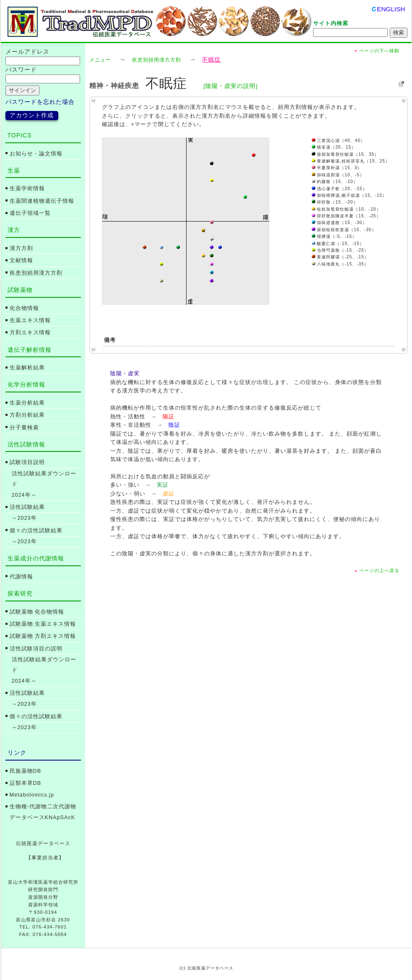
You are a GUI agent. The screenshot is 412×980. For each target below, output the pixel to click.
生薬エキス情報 (30, 320)
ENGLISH (391, 9)
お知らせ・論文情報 (36, 154)
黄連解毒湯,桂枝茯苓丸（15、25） (351, 161)
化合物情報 (24, 308)
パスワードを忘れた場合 (40, 102)
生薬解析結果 (27, 368)
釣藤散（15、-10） (335, 182)
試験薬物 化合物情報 (37, 612)
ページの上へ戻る (379, 570)
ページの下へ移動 (379, 51)
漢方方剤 (21, 248)
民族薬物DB (26, 771)
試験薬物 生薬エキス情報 (43, 624)
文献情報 (21, 260)
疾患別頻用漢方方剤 (157, 60)
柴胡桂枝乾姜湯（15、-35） (344, 230)
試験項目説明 (27, 462)
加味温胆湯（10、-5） (338, 175)
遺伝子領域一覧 (30, 213)
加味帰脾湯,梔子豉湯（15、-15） (349, 195)
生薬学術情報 (27, 188)
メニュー (100, 60)
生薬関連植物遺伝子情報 (42, 201)
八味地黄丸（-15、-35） (340, 264)
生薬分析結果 (27, 403)
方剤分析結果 (27, 415)
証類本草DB (26, 783)
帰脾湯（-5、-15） (334, 236)
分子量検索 (24, 428)
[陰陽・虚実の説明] (231, 86)
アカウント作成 (32, 115)
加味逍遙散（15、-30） (339, 223)
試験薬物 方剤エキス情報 (43, 636)
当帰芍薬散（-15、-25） (340, 250)
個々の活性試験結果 (36, 531)
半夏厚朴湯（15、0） (337, 168)
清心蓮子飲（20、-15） (339, 189)
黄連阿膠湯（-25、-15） (340, 257)
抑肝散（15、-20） (335, 202)
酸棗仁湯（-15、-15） (338, 244)
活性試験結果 (27, 507)
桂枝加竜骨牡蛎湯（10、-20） (346, 209)
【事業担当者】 (45, 858)
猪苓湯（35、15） (334, 147)
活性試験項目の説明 (36, 649)
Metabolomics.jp (32, 795)
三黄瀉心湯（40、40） (338, 141)
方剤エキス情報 (30, 333)
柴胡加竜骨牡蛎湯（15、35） (345, 154)
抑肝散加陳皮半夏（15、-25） (346, 216)
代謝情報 (21, 577)
